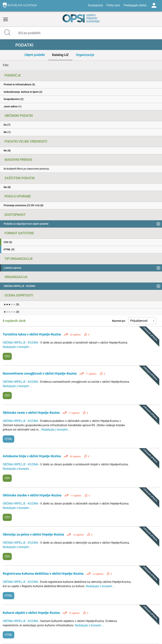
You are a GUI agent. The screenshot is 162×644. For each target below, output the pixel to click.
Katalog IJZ (60, 55)
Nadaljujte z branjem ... (17, 347)
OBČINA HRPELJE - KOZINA (21, 343)
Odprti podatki (35, 55)
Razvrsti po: (119, 321)
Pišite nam (113, 5)
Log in (154, 5)
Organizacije (85, 55)
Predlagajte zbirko (135, 5)
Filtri (6, 65)
